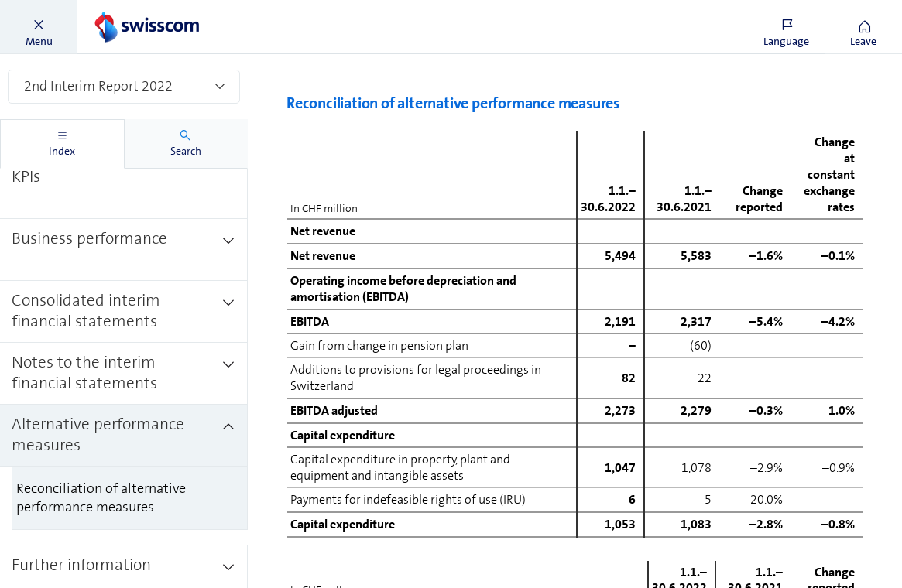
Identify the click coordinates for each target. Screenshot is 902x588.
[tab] (62, 144)
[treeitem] (124, 169)
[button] (39, 27)
